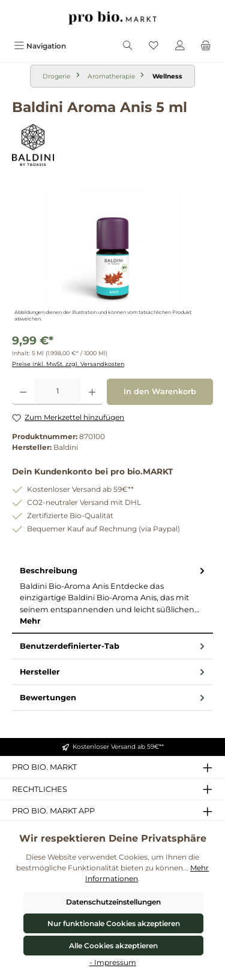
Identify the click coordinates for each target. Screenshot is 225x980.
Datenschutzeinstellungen (113, 902)
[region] (112, 257)
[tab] (112, 596)
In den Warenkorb (160, 391)
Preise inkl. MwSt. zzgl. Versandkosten (68, 364)
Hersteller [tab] (113, 672)
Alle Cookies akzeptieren (113, 946)
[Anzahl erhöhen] (92, 392)
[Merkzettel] (154, 46)
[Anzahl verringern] (23, 392)
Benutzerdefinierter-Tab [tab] (113, 646)
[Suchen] (128, 46)
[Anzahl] (58, 392)
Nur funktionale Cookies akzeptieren (114, 923)
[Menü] (40, 46)
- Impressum (113, 962)
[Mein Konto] (180, 46)
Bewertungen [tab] (113, 698)
